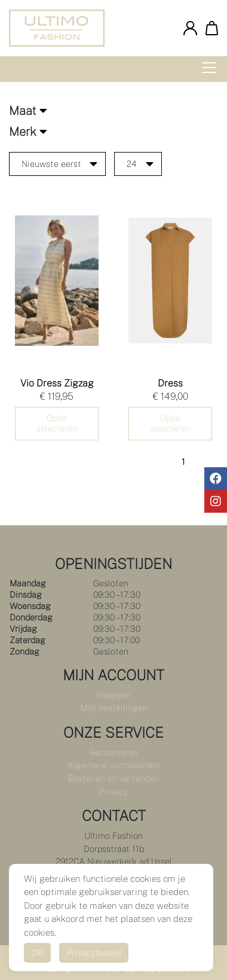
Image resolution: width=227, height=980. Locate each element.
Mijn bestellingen (114, 707)
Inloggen (113, 695)
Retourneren (114, 752)
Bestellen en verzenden (114, 778)
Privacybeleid (94, 953)
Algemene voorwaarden (114, 765)
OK (37, 953)
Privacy (113, 791)
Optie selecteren (57, 423)
